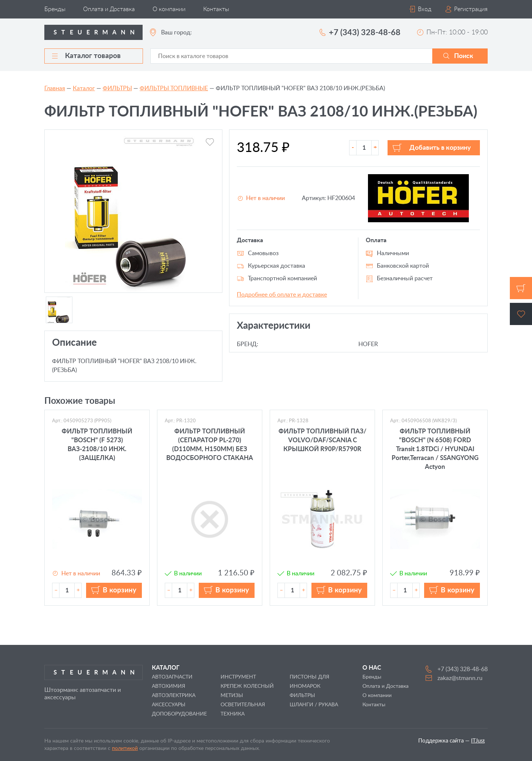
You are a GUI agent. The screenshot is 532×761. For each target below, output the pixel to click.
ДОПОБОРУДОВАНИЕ (179, 714)
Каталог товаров (86, 56)
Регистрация (471, 9)
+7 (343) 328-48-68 (365, 33)
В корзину (120, 590)
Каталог (84, 88)
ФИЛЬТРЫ (117, 88)
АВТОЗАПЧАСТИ (172, 677)
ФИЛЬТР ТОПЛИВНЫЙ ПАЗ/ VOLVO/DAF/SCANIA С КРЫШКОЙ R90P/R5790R (323, 440)
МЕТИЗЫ (232, 696)
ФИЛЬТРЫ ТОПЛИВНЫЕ (174, 88)
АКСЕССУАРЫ (169, 705)
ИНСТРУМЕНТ (238, 677)
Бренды (55, 9)
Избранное (521, 314)
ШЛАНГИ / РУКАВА (314, 705)
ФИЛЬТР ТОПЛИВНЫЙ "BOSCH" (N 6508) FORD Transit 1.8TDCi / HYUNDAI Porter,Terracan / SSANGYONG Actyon (435, 449)
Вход (425, 9)
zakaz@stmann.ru (460, 678)
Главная (55, 88)
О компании (169, 9)
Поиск (464, 56)
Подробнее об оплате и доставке (282, 295)
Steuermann (96, 33)
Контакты (216, 9)
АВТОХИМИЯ (168, 686)
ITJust (478, 741)
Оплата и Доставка (109, 9)
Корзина (521, 288)
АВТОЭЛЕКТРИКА (174, 696)
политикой (125, 748)
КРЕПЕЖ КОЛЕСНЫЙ (247, 686)
